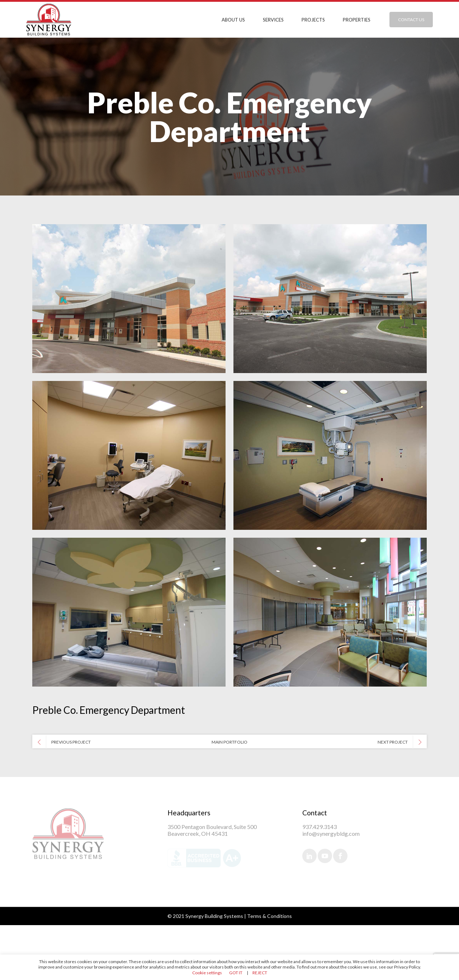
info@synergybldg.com (331, 833)
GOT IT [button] (236, 973)
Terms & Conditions (269, 916)
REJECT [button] (260, 973)
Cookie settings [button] (207, 973)
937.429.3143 (320, 827)
